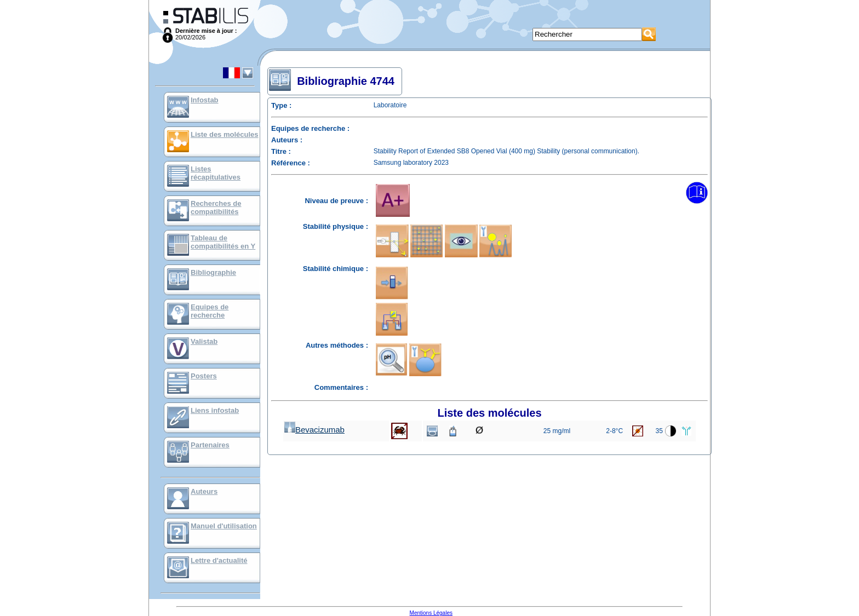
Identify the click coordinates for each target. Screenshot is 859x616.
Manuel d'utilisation (224, 526)
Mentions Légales (431, 613)
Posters (204, 376)
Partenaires (210, 445)
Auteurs (204, 491)
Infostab (205, 100)
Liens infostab (215, 410)
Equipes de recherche (210, 311)
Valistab (204, 341)
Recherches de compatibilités (216, 208)
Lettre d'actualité (219, 560)
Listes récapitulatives (216, 173)
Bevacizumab (314, 430)
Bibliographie (213, 272)
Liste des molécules (225, 134)
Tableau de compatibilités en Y (223, 242)
